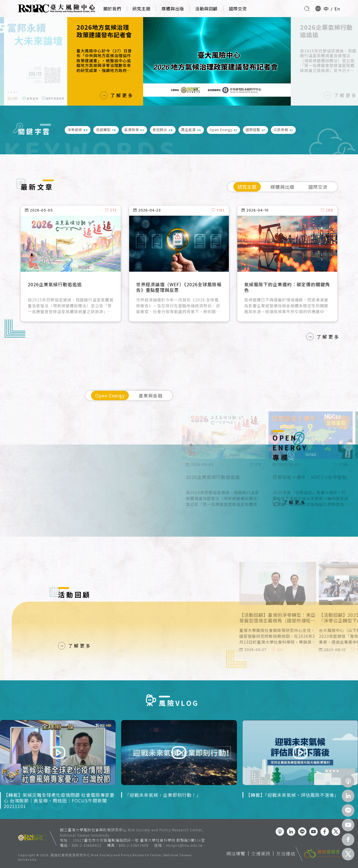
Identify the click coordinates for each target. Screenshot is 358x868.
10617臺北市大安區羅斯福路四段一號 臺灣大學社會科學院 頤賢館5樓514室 (139, 840)
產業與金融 (151, 395)
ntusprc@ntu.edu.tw (184, 845)
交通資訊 (261, 853)
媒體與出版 (173, 9)
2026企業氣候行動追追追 (326, 31)
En (337, 9)
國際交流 (238, 9)
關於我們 (112, 9)
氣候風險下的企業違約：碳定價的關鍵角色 (287, 287)
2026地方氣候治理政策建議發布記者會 (104, 31)
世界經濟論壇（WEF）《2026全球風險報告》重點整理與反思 (179, 287)
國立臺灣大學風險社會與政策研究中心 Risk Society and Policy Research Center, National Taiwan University (132, 832)
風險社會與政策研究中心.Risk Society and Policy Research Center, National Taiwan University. (105, 858)
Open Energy (110, 395)
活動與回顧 (206, 9)
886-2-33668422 (87, 845)
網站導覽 (236, 853)
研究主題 (141, 9)
